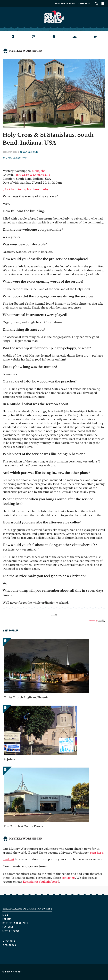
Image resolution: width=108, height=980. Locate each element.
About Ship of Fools (64, 4)
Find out (8, 859)
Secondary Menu (103, 3)
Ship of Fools (54, 17)
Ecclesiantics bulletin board (41, 882)
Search (96, 3)
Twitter (9, 941)
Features (75, 37)
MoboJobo (39, 171)
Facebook (9, 945)
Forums (33, 37)
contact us (68, 878)
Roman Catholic (29, 152)
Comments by (97, 621)
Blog (10, 37)
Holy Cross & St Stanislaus (32, 175)
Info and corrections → (16, 158)
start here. (97, 853)
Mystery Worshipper (56, 37)
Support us (84, 4)
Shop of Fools (98, 37)
